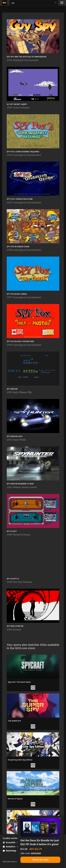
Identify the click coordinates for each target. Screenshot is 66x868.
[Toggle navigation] (62, 3)
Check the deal (40, 860)
